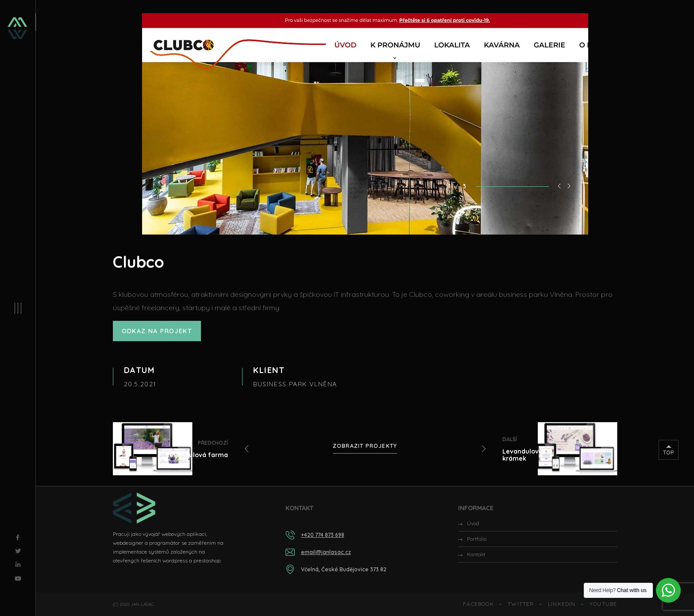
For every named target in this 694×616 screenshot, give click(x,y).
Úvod (473, 523)
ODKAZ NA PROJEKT (157, 331)
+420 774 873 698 (323, 535)
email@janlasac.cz (326, 552)
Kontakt (476, 554)
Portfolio (477, 539)
